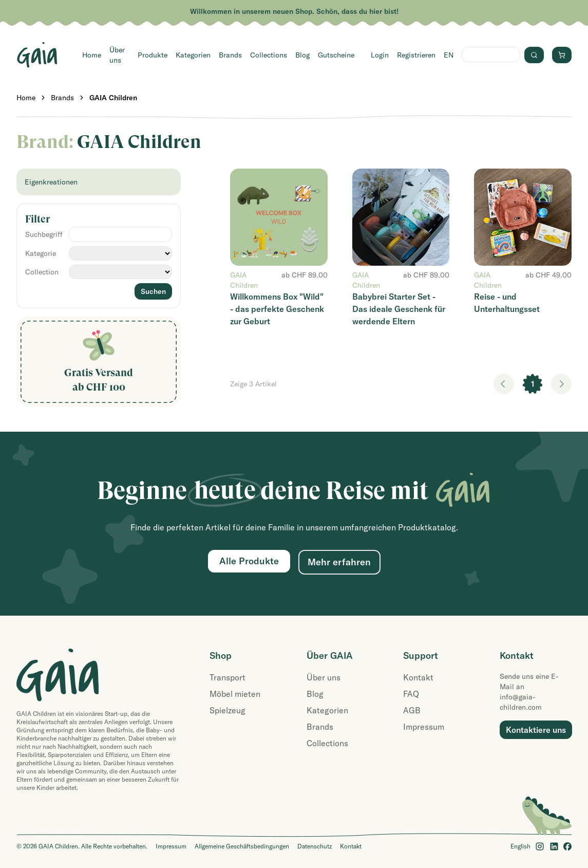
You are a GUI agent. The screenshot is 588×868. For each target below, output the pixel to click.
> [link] (561, 384)
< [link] (504, 384)
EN (449, 55)
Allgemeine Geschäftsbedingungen (242, 846)
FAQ (411, 694)
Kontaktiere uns (536, 730)
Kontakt (418, 677)
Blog (302, 55)
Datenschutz (315, 846)
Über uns (117, 55)
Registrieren (416, 55)
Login (380, 55)
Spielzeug (227, 710)
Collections (269, 55)
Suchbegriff (44, 234)
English (520, 846)
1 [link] (533, 384)
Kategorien (193, 55)
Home (92, 55)
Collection (42, 272)
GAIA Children (113, 98)
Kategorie (41, 253)
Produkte (153, 55)
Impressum (424, 727)
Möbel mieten (235, 694)
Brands (230, 55)
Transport (227, 677)
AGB (412, 710)
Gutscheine (336, 55)
